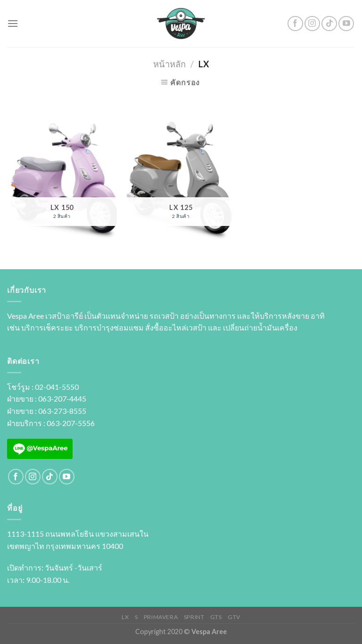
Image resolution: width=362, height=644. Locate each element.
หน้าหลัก (169, 64)
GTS (216, 617)
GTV (234, 617)
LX (125, 617)
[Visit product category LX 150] (62, 180)
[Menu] (13, 23)
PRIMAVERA (161, 617)
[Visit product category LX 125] (181, 180)
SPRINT (194, 617)
